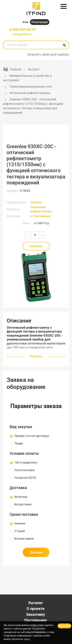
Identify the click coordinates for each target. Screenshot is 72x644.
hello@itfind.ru (23, 34)
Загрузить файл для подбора (48, 54)
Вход (25, 22)
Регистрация (40, 22)
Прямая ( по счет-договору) (32, 436)
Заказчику (36, 614)
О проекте (36, 609)
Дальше (36, 552)
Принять (64, 626)
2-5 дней (20, 531)
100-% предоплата (26, 463)
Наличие (20, 523)
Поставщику (36, 620)
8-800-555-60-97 (23, 30)
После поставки (24, 470)
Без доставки (23, 504)
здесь (27, 639)
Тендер (19, 443)
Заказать (36, 246)
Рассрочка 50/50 (25, 478)
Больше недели (24, 539)
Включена (21, 497)
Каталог (36, 603)
